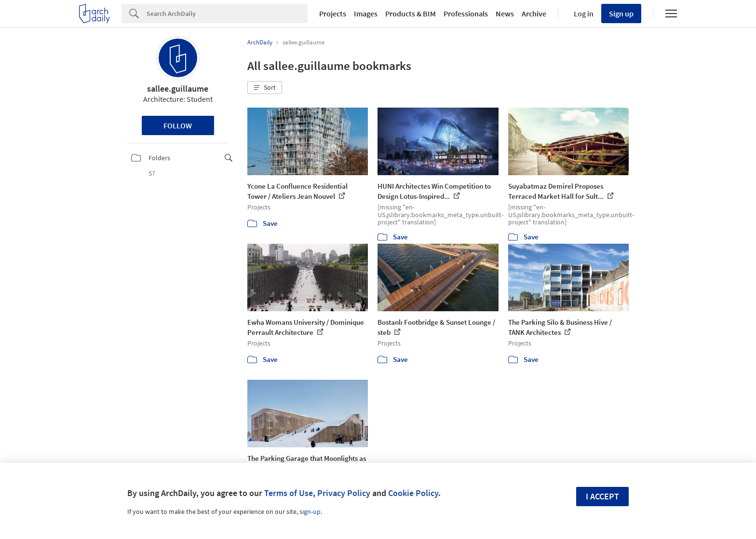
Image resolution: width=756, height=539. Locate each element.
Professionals (466, 14)
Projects (333, 14)
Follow (178, 125)
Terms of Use (289, 493)
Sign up (621, 14)
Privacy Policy (344, 493)
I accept (602, 496)
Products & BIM (411, 14)
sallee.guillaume (178, 89)
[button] (265, 88)
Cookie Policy (413, 493)
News (505, 14)
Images (366, 14)
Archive (534, 14)
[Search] (227, 14)
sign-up (310, 511)
